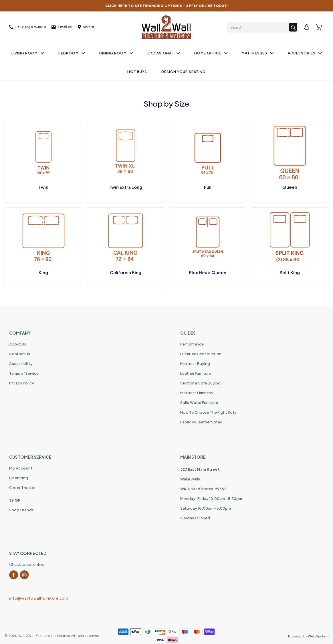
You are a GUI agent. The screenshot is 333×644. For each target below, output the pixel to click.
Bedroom (72, 53)
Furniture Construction (201, 354)
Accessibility (21, 364)
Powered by (308, 636)
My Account (21, 468)
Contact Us (20, 354)
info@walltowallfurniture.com (38, 598)
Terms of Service (24, 373)
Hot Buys (137, 72)
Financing (19, 478)
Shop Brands (22, 510)
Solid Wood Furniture (199, 403)
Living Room (28, 53)
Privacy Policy (22, 383)
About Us (18, 344)
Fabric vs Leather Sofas (201, 422)
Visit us (86, 27)
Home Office (211, 53)
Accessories (305, 53)
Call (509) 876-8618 (27, 27)
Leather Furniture (196, 373)
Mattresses (258, 53)
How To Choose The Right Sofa (208, 412)
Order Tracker (22, 488)
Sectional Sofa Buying (200, 383)
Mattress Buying (195, 364)
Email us (62, 27)
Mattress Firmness (197, 393)
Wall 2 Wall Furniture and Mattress (44, 636)
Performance (192, 344)
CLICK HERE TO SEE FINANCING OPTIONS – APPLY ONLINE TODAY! (167, 6)
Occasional (164, 53)
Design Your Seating (184, 72)
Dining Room (116, 53)
